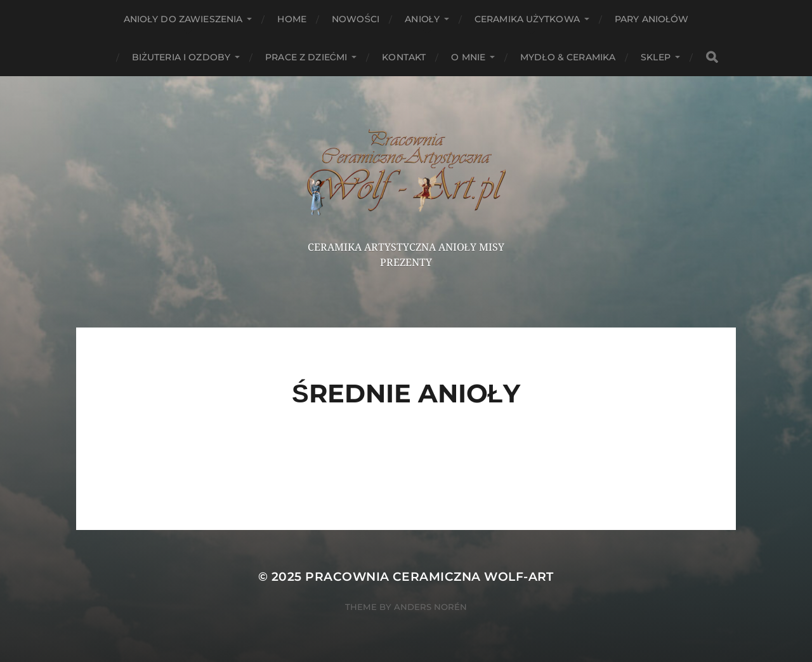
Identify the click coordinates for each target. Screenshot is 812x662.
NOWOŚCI (356, 19)
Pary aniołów (652, 19)
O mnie (468, 57)
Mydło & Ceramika (568, 57)
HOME (292, 19)
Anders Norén (430, 607)
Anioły (422, 19)
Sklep (656, 57)
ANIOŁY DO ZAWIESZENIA (183, 19)
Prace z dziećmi (306, 57)
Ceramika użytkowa (527, 19)
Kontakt (404, 57)
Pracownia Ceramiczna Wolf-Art (429, 577)
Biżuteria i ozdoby (181, 57)
